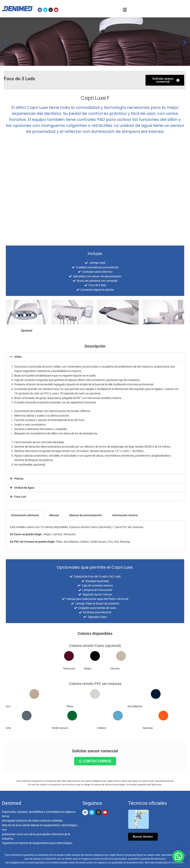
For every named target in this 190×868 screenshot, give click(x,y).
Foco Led (20, 497)
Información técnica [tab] (125, 515)
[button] (125, 10)
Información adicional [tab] (25, 515)
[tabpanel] (95, 536)
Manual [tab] (54, 515)
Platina (19, 479)
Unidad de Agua (24, 488)
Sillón (18, 357)
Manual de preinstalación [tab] (86, 515)
